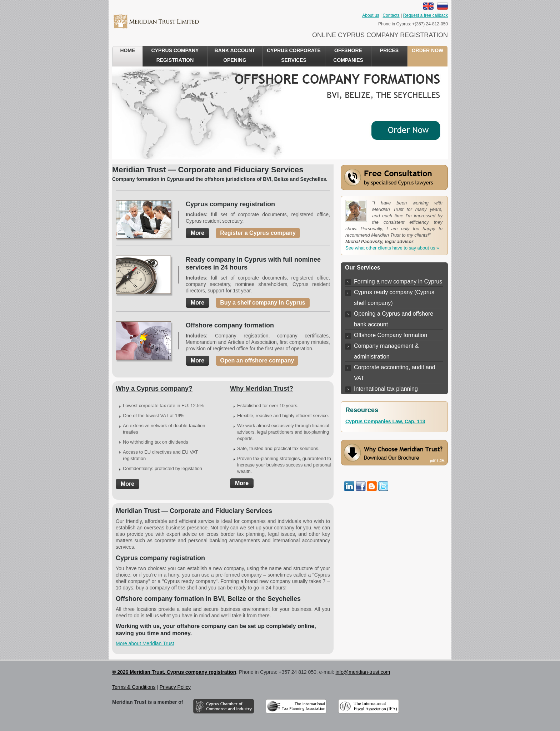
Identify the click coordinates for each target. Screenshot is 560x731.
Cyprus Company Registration (175, 55)
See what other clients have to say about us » (392, 248)
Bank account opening (235, 55)
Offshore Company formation (391, 335)
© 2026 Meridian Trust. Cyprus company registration (174, 672)
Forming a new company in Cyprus (398, 281)
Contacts (391, 15)
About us (371, 15)
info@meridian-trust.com (363, 672)
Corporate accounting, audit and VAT (395, 373)
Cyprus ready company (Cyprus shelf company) (394, 298)
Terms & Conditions (134, 687)
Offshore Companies (348, 55)
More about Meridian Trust (145, 643)
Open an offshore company (257, 360)
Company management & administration (386, 351)
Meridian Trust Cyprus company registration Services (156, 21)
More (197, 233)
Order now (428, 50)
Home (128, 50)
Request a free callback (426, 15)
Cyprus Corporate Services (294, 55)
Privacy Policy (175, 687)
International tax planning (386, 389)
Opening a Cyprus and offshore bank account (394, 319)
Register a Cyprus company (258, 233)
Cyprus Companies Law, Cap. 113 (385, 421)
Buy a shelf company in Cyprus (262, 303)
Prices (389, 50)
